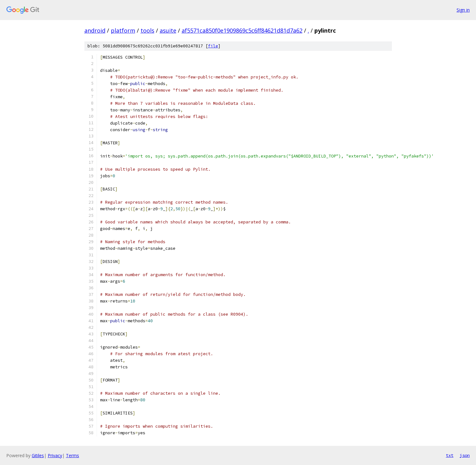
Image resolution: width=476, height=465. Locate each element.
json (465, 455)
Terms (72, 455)
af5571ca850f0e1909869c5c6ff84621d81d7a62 (242, 30)
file (213, 46)
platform (123, 30)
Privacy (55, 455)
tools (147, 30)
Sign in (463, 10)
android (95, 30)
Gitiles (38, 455)
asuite (168, 30)
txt (450, 455)
